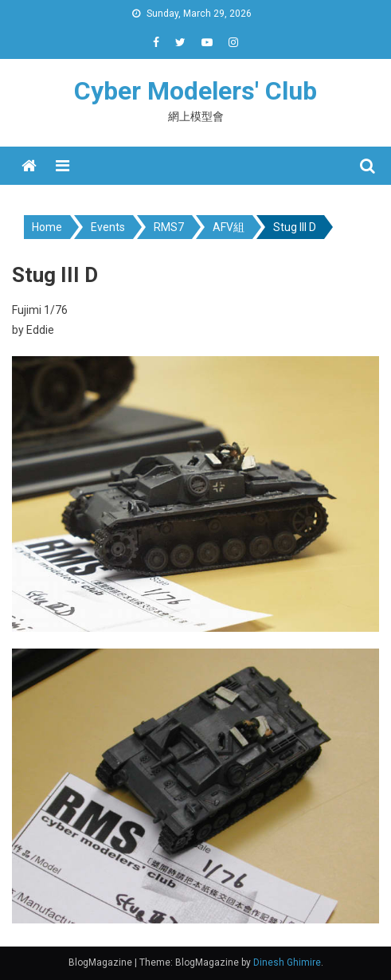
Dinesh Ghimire (287, 962)
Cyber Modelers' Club (195, 91)
